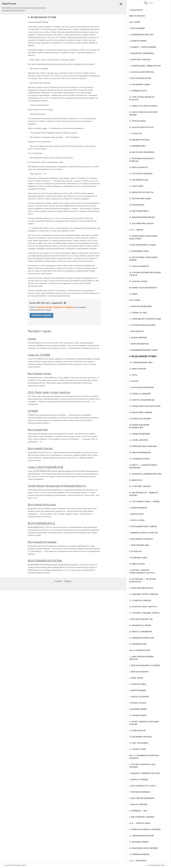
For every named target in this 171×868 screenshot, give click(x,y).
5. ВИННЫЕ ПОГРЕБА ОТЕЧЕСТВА (144, 533)
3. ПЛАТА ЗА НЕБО (137, 520)
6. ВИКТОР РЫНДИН (138, 690)
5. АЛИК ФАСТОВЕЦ (138, 684)
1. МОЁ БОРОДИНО (137, 28)
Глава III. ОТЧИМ (39, 355)
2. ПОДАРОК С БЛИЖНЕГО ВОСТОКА (145, 773)
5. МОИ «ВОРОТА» (137, 331)
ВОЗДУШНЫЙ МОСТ (42, 523)
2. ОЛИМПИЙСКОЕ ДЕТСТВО (141, 35)
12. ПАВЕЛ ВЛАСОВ (137, 730)
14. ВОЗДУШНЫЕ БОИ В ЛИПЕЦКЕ (144, 848)
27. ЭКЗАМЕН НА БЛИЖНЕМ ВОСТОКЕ (145, 474)
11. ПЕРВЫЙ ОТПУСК (138, 91)
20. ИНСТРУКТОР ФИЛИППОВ (142, 152)
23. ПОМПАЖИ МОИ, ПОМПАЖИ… (144, 446)
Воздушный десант (40, 373)
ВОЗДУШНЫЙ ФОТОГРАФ (45, 560)
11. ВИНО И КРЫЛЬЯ (138, 369)
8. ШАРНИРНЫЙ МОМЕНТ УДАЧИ (143, 350)
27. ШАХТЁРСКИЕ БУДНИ (140, 199)
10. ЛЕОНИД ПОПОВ (138, 715)
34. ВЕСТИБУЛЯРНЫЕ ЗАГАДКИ (142, 245)
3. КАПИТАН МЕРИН (138, 41)
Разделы (68, 581)
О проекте (58, 581)
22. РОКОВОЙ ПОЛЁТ (138, 644)
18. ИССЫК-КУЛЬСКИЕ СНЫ (141, 619)
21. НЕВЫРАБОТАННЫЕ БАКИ (142, 638)
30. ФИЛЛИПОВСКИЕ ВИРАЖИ (142, 217)
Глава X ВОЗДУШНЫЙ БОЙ (46, 467)
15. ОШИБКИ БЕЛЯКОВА (139, 854)
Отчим (32, 339)
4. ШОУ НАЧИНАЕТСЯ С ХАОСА (143, 786)
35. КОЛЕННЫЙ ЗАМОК (139, 251)
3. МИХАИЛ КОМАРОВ (139, 672)
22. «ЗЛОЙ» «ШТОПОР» (139, 440)
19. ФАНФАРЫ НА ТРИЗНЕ (140, 625)
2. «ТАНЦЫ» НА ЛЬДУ (138, 313)
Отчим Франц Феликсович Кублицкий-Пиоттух (57, 486)
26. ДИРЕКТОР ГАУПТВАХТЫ (141, 192)
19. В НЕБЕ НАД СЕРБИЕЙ (140, 419)
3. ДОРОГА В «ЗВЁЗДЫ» (139, 780)
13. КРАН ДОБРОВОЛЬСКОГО (141, 588)
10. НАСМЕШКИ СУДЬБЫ (140, 84)
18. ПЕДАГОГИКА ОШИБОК (141, 412)
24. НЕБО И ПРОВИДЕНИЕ (140, 452)
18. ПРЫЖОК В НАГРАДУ (140, 140)
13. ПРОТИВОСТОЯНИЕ (139, 842)
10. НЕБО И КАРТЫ (137, 564)
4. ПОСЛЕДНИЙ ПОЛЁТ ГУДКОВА (143, 526)
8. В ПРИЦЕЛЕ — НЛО (138, 811)
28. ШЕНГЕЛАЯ (136, 480)
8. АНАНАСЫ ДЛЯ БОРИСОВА (142, 72)
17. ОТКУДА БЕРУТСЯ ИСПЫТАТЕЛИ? (145, 406)
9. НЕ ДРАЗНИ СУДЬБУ (138, 558)
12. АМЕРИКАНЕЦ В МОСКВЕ (142, 836)
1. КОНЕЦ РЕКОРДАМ (138, 508)
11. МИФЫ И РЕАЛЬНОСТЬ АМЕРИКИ (145, 829)
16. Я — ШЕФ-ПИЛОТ (138, 861)
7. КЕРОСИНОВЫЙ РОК (139, 344)
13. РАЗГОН (134, 381)
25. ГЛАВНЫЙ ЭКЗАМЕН (139, 459)
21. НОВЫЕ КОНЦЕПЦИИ (140, 434)
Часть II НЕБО (135, 300)
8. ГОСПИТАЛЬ (135, 551)
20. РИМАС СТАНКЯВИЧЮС (141, 632)
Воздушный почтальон (42, 504)
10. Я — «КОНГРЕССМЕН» (140, 823)
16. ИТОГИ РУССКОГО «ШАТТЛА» (143, 607)
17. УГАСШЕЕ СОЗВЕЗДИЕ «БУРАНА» (145, 613)
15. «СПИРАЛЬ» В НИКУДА (140, 600)
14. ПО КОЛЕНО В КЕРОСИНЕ (141, 387)
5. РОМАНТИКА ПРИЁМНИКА (142, 53)
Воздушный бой (38, 429)
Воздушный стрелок (40, 448)
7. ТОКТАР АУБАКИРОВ (139, 697)
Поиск (148, 3)
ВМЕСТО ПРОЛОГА (137, 16)
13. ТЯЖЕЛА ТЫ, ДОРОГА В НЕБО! (143, 106)
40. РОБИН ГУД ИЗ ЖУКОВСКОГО (143, 288)
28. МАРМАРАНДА (137, 205)
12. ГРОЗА (133, 375)
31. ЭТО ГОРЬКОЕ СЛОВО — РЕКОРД (144, 501)
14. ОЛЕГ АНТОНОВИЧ (139, 743)
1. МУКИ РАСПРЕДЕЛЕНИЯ (140, 306)
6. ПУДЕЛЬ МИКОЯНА (138, 338)
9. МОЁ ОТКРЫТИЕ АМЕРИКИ (142, 817)
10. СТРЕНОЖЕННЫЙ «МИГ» (141, 362)
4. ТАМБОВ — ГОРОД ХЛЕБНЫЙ (143, 47)
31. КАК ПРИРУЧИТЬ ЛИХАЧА (142, 223)
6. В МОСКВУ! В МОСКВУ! (140, 60)
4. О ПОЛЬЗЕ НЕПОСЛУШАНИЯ (142, 325)
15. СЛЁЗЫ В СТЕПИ (138, 749)
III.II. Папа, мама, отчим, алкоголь (49, 392)
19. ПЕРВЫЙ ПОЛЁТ (137, 146)
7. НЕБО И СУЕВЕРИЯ (138, 804)
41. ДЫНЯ (133, 294)
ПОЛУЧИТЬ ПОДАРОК (41, 315)
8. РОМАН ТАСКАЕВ (138, 703)
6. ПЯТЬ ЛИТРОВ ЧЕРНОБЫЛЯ (142, 798)
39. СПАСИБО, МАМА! (138, 281)
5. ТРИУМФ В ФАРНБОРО (140, 792)
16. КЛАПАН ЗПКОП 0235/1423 (142, 127)
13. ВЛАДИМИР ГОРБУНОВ (140, 737)
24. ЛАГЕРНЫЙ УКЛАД (139, 180)
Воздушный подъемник (42, 542)
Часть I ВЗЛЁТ (135, 22)
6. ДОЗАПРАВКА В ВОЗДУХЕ (141, 539)
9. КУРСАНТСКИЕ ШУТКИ (140, 78)
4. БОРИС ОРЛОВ (136, 678)
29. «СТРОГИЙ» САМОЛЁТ (140, 486)
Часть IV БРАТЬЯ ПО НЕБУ (140, 650)
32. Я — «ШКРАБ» (136, 230)
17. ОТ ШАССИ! (136, 133)
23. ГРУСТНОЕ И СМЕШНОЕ (141, 174)
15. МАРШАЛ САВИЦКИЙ (140, 394)
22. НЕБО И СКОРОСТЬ (139, 167)
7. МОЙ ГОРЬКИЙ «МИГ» (139, 545)
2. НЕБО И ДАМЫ (136, 514)
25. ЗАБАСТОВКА (136, 186)
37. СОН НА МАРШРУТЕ (139, 266)
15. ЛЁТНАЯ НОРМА (138, 121)
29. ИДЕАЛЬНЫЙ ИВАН (139, 211)
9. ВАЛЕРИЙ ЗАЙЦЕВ (138, 709)
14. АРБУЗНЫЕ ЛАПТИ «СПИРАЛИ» (144, 594)
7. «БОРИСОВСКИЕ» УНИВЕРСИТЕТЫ (145, 66)
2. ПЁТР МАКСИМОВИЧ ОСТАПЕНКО (145, 665)
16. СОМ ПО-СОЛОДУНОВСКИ (142, 400)
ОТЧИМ (33, 411)
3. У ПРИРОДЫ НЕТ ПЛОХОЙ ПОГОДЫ (145, 319)
